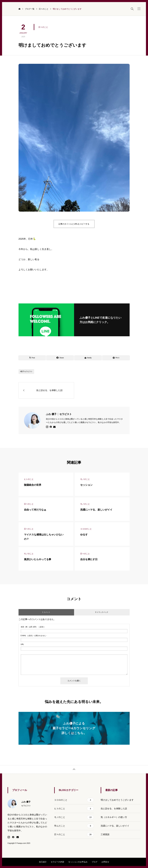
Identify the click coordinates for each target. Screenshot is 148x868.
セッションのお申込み (78, 862)
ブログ (95, 862)
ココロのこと (74, 800)
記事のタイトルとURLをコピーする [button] (74, 224)
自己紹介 (43, 862)
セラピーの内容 (57, 862)
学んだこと (74, 826)
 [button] (74, 769)
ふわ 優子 (59, 414)
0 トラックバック (102, 612)
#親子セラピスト (26, 371)
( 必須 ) (33, 627)
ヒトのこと (74, 809)
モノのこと (74, 817)
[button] (139, 9)
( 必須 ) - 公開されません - (34, 636)
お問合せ (105, 862)
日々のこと (43, 27)
